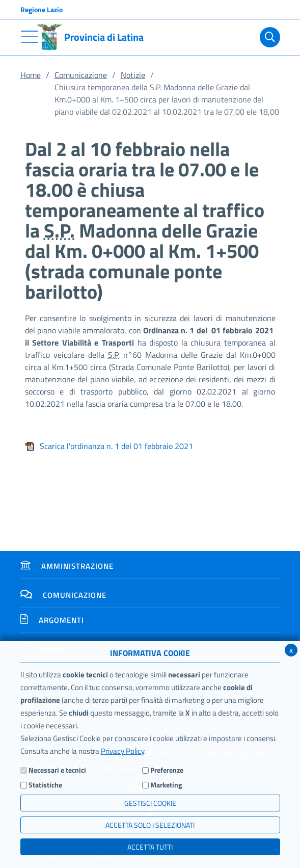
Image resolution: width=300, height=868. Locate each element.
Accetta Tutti (150, 847)
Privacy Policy (122, 751)
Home (31, 75)
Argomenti (52, 620)
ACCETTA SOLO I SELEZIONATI (150, 825)
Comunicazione (81, 75)
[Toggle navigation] (30, 37)
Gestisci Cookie (150, 803)
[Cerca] (270, 37)
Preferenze (167, 770)
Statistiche (45, 785)
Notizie (133, 75)
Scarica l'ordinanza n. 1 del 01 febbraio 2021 (109, 446)
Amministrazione (67, 566)
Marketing (166, 785)
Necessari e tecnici (57, 770)
